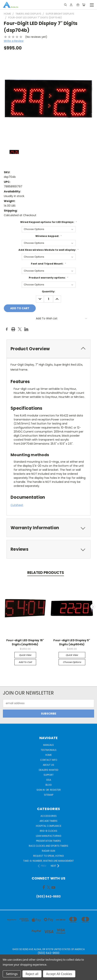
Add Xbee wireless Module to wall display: (49, 250)
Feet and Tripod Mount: (48, 264)
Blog (49, 785)
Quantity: (48, 291)
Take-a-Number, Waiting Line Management (48, 861)
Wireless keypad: (49, 236)
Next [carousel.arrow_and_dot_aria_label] (93, 607)
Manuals (48, 745)
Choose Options (72, 662)
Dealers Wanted (48, 770)
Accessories (49, 816)
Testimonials (49, 750)
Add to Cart (25, 662)
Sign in (41, 790)
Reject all (32, 974)
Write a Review (14, 41)
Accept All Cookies (59, 974)
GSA (49, 780)
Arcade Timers (48, 821)
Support (49, 775)
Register (55, 790)
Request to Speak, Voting (48, 856)
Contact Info (49, 760)
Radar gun (48, 851)
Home (48, 755)
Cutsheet (17, 505)
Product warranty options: (49, 278)
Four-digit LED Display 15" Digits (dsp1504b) (25, 642)
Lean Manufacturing (49, 836)
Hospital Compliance (49, 826)
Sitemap (49, 795)
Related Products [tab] (46, 573)
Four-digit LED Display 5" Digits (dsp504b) (72, 642)
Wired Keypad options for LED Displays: (48, 222)
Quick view (25, 655)
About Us (48, 765)
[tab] (48, 349)
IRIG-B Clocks (48, 831)
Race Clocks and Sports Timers (48, 846)
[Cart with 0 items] (84, 5)
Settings (12, 974)
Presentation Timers (48, 841)
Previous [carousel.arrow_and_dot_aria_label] (4, 607)
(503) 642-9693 (48, 896)
